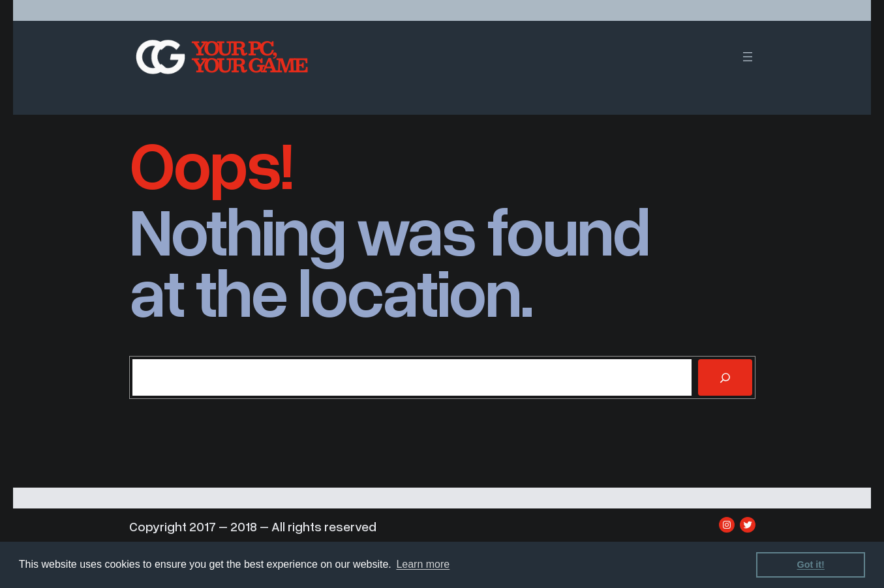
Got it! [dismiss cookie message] (811, 565)
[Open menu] (748, 57)
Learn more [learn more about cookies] (423, 564)
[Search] (725, 377)
